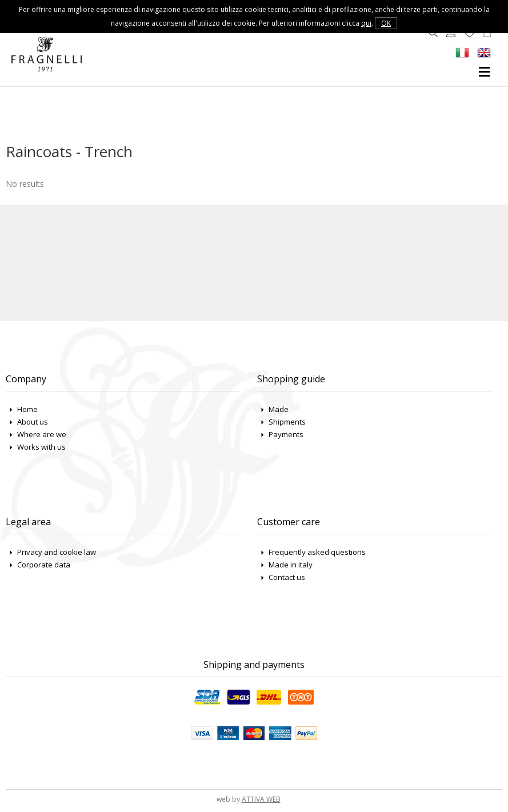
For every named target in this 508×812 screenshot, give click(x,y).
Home (27, 409)
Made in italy (291, 565)
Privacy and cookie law (57, 552)
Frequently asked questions (317, 552)
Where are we (42, 434)
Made (279, 409)
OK (386, 23)
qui (366, 23)
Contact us (287, 577)
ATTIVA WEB (261, 799)
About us (33, 422)
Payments (286, 434)
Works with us (41, 447)
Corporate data (44, 565)
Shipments (287, 422)
